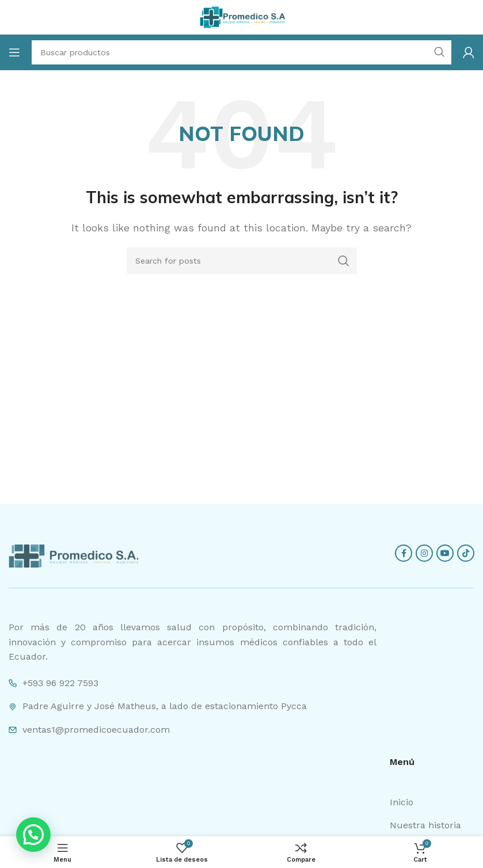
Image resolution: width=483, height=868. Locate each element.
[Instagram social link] (424, 553)
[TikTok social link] (466, 553)
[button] (33, 835)
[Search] (242, 261)
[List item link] (432, 802)
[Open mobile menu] (14, 52)
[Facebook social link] (404, 553)
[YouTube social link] (445, 553)
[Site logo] (242, 16)
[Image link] (73, 555)
